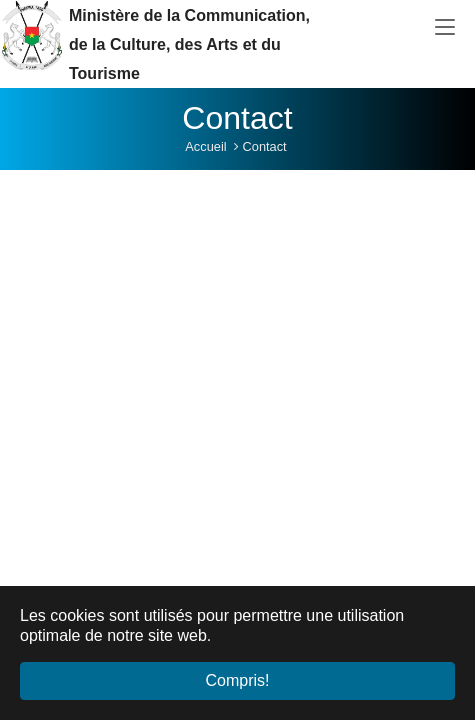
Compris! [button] (237, 680)
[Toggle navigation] (445, 28)
